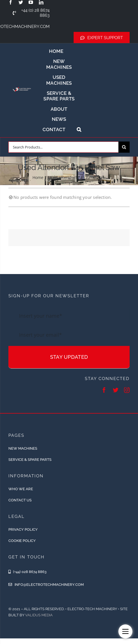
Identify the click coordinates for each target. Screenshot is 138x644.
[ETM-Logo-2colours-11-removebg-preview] (22, 87)
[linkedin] (41, 2)
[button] (79, 129)
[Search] (124, 147)
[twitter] (21, 2)
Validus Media (39, 615)
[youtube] (31, 2)
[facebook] (11, 2)
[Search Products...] (63, 147)
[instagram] (127, 390)
